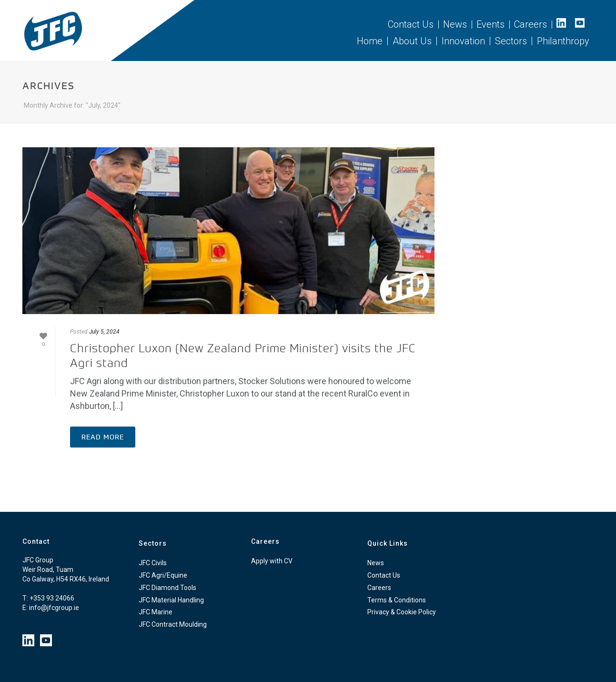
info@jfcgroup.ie (54, 608)
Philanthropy (563, 41)
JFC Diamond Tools (167, 588)
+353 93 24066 (52, 598)
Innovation (463, 41)
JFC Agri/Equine (163, 575)
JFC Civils (153, 563)
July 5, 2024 (104, 332)
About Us (412, 41)
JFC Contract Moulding (173, 624)
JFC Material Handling (171, 600)
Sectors (511, 41)
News (376, 563)
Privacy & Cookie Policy (402, 612)
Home (370, 41)
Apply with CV (272, 561)
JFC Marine (156, 612)
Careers (379, 588)
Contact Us (384, 575)
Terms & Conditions (397, 600)
